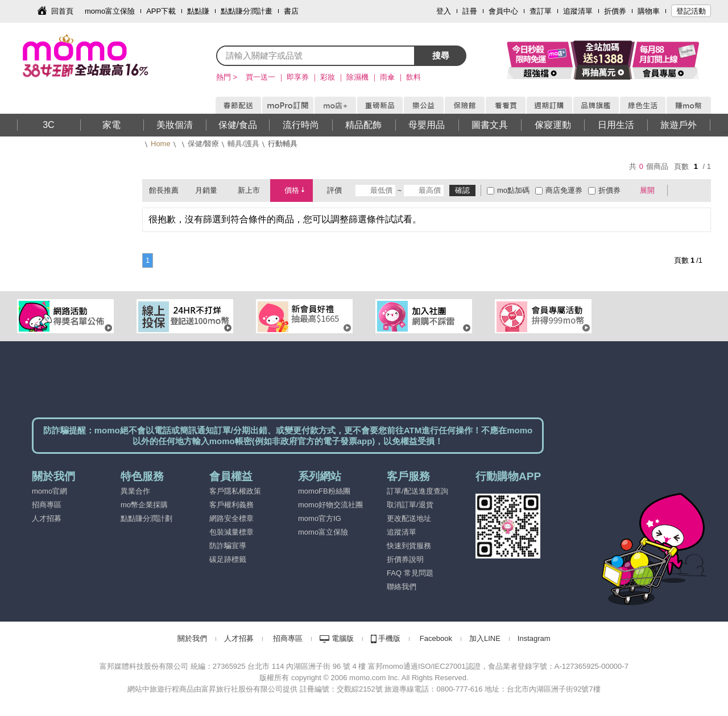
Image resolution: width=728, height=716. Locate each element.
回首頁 (62, 11)
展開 (647, 190)
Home (161, 144)
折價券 (615, 11)
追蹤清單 (578, 11)
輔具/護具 (243, 144)
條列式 (698, 191)
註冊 (470, 11)
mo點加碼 (513, 190)
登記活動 (691, 11)
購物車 (649, 11)
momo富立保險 (110, 11)
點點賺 (198, 11)
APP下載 (161, 11)
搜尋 (441, 55)
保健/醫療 (204, 144)
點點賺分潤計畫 (247, 11)
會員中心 (503, 11)
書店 (291, 11)
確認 (462, 190)
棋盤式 (682, 191)
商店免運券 (564, 190)
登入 (444, 11)
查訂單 (541, 11)
